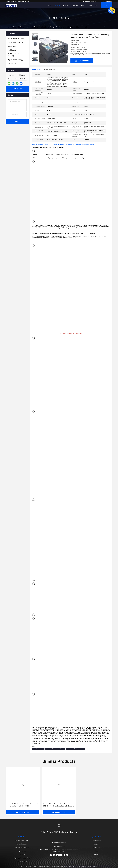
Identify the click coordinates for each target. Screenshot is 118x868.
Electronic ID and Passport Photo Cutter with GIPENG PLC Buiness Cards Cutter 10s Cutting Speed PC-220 (58, 805)
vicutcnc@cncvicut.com (90, 1)
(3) (16, 39)
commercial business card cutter (55, 749)
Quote (107, 5)
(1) (13, 46)
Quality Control (96, 848)
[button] (35, 60)
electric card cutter (38, 749)
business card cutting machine (75, 749)
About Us (66, 5)
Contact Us (75, 5)
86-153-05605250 (107, 1)
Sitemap (96, 854)
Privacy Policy (96, 858)
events (83, 5)
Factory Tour (96, 844)
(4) (12, 50)
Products (57, 5)
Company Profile (96, 841)
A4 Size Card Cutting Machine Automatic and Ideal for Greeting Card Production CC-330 (22, 805)
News (96, 851)
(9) (15, 42)
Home (50, 5)
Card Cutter (21, 27)
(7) (15, 55)
